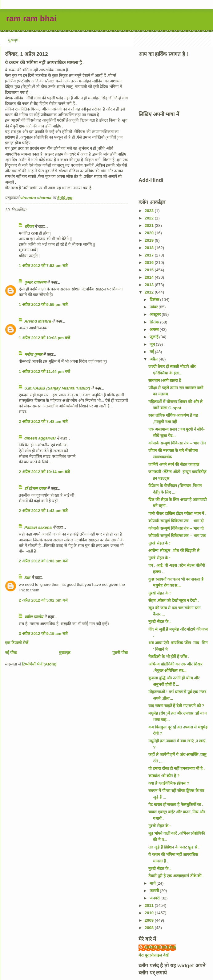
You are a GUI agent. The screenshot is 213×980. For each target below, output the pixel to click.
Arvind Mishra (38, 321)
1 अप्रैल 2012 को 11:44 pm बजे (44, 371)
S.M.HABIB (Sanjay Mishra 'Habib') (57, 388)
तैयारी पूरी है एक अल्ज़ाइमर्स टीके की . (176, 876)
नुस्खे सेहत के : (159, 543)
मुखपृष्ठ (13, 40)
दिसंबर (155, 300)
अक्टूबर (156, 314)
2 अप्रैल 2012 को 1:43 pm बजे (43, 511)
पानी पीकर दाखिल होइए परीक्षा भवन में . (177, 513)
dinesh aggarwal (40, 438)
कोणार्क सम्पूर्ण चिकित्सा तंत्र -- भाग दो (176, 521)
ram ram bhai (31, 19)
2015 (150, 270)
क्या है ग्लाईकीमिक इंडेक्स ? (169, 783)
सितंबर (155, 322)
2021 (150, 225)
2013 (150, 285)
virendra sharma (160, 947)
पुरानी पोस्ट (120, 653)
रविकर (30, 226)
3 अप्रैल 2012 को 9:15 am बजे (43, 634)
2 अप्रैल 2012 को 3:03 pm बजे (43, 561)
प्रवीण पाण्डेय (34, 617)
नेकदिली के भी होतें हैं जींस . (169, 657)
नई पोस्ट (11, 653)
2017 (150, 255)
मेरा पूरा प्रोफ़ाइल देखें (154, 955)
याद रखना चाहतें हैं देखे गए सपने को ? (176, 706)
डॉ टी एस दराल (35, 488)
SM (27, 578)
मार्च (153, 883)
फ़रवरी (155, 891)
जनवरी (155, 898)
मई (152, 352)
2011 (150, 905)
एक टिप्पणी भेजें (17, 643)
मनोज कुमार (33, 354)
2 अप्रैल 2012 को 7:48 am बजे (43, 421)
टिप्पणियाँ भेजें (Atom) (39, 664)
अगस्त (155, 329)
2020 (150, 233)
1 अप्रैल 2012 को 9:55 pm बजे (43, 304)
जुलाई (155, 337)
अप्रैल (154, 359)
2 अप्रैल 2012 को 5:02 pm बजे (43, 600)
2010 (150, 913)
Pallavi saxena (38, 527)
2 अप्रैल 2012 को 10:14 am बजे (44, 472)
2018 (150, 248)
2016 (150, 263)
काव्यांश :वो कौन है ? (164, 776)
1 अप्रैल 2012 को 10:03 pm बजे (44, 338)
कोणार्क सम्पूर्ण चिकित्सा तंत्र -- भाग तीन (177, 443)
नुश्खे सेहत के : (159, 593)
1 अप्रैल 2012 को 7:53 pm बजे (43, 266)
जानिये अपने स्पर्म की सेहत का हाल (174, 464)
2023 (150, 211)
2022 (150, 218)
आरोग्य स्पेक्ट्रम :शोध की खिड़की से (174, 550)
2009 (150, 920)
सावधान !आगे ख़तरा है (165, 380)
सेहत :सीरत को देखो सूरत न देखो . (173, 601)
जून (153, 344)
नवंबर (154, 307)
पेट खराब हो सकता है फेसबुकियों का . (176, 805)
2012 (150, 292)
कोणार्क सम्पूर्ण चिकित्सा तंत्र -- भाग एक (177, 536)
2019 (150, 240)
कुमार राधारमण (35, 282)
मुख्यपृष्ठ (65, 653)
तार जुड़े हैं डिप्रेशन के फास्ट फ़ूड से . (174, 847)
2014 (150, 277)
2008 (150, 928)
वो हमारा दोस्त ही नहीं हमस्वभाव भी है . (177, 768)
